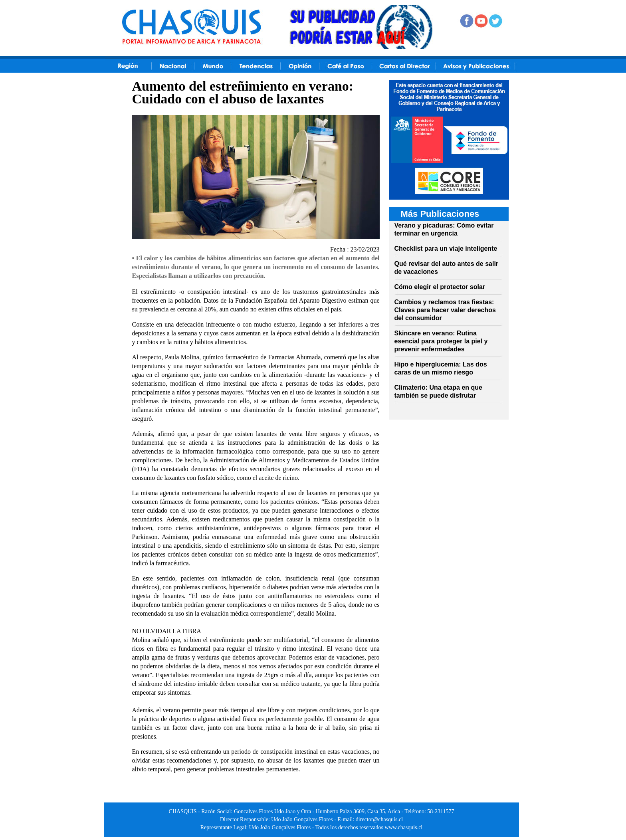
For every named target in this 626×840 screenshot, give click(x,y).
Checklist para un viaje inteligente (446, 249)
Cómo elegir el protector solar (440, 287)
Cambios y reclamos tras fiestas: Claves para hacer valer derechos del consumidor (445, 310)
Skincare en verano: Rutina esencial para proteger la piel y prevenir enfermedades (441, 341)
